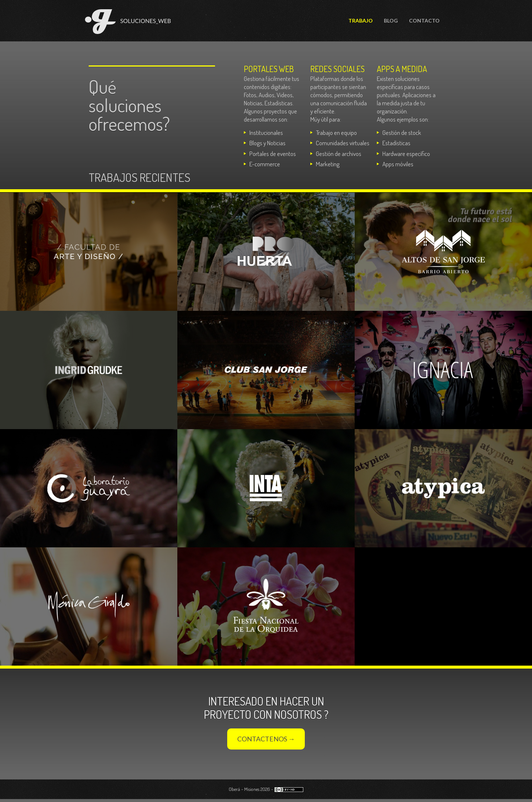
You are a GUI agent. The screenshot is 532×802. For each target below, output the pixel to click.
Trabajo (361, 21)
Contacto (424, 21)
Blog (391, 21)
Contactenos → (266, 739)
